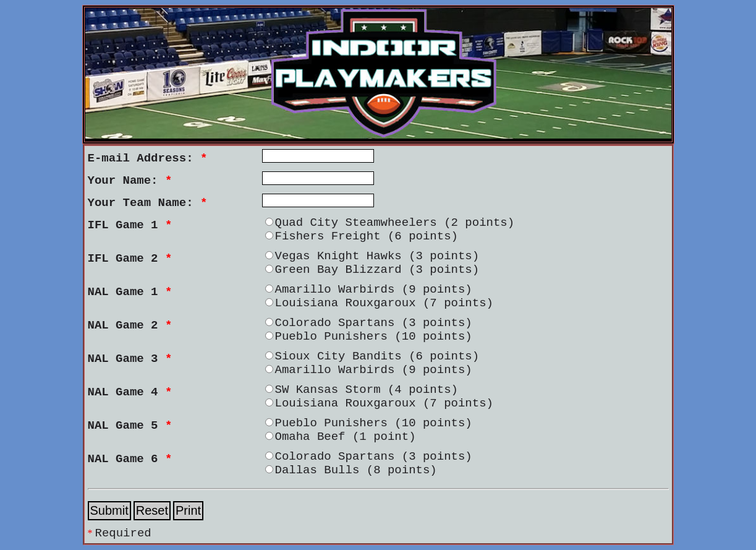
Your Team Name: (148, 203)
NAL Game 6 (130, 459)
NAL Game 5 (130, 426)
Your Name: (130, 181)
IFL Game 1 (130, 225)
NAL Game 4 (130, 392)
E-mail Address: (148, 158)
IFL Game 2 (130, 259)
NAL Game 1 (130, 292)
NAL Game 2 (130, 325)
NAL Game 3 (130, 359)
